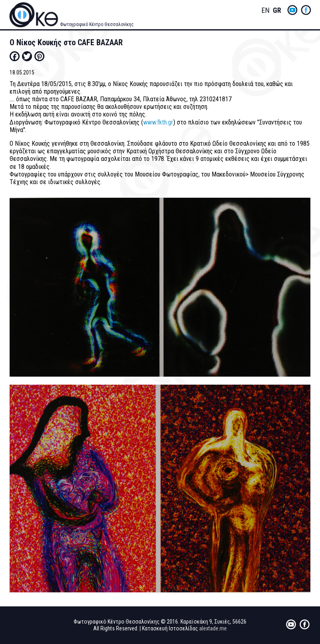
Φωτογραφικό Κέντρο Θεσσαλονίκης (97, 24)
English (266, 11)
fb (306, 10)
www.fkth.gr (158, 122)
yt (292, 10)
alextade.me (213, 628)
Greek (277, 11)
